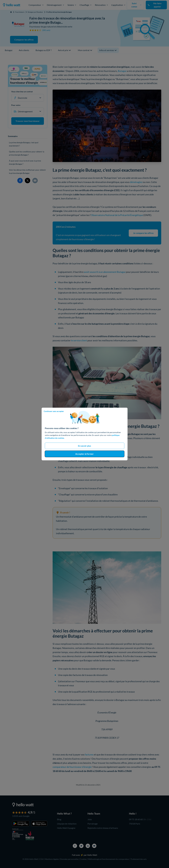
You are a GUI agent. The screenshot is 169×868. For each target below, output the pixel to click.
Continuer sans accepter (54, 411)
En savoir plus (84, 446)
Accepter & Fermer (84, 454)
